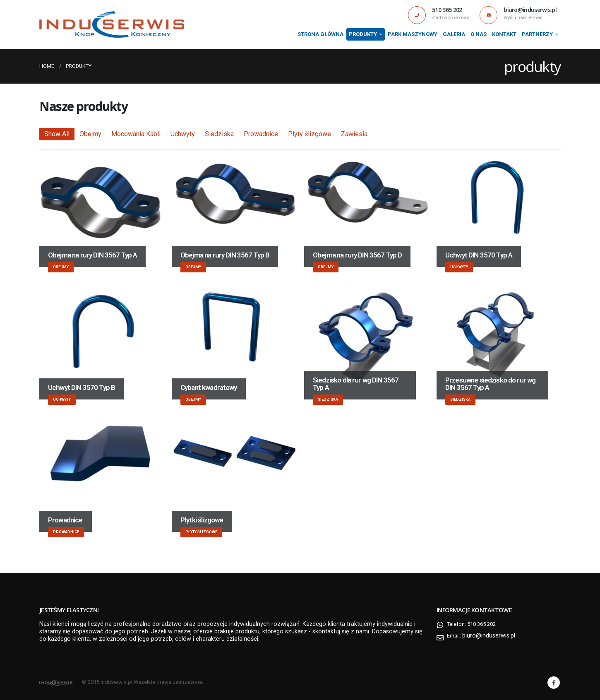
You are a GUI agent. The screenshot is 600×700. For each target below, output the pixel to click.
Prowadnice (261, 134)
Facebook (554, 683)
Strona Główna (320, 34)
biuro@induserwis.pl (491, 636)
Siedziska (219, 134)
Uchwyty (183, 134)
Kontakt (504, 34)
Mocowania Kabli (136, 134)
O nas (479, 34)
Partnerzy (537, 34)
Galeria (454, 34)
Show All (57, 134)
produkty (363, 34)
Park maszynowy (413, 34)
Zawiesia (354, 134)
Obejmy (90, 134)
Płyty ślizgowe (310, 134)
